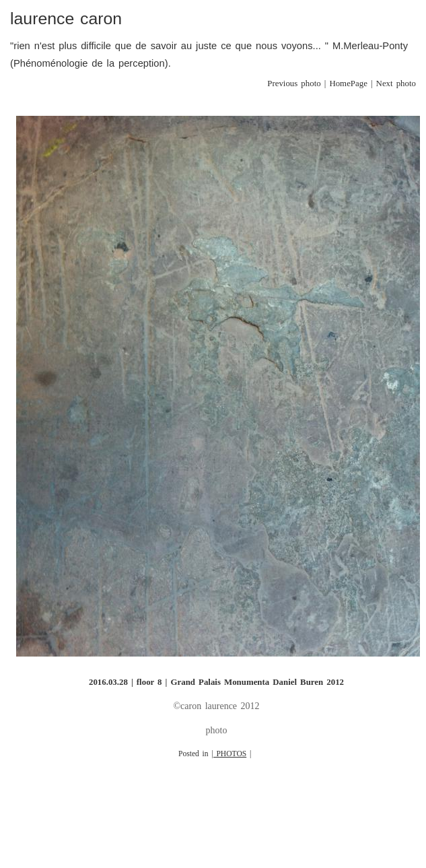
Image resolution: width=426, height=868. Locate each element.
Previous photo (294, 84)
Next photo (396, 84)
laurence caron (66, 19)
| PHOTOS (229, 754)
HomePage (348, 84)
